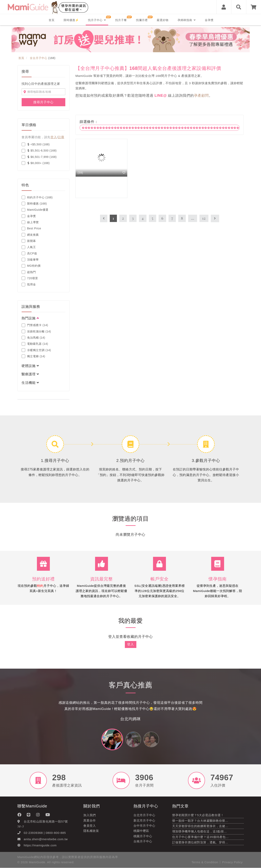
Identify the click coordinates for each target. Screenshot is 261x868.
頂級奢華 (30, 260)
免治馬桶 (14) (33, 338)
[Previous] (104, 219)
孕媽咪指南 (187, 20)
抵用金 (29, 285)
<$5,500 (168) (36, 144)
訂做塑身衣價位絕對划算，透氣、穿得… (200, 842)
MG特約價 (31, 266)
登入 (54, 137)
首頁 (52, 20)
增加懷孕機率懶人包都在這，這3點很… (200, 832)
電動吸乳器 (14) (35, 344)
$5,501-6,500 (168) (39, 151)
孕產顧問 (201, 96)
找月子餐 (121, 20)
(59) (80, 173)
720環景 (30, 278)
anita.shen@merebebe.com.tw (46, 839)
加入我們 (90, 815)
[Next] (215, 219)
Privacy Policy (232, 862)
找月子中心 (97, 20)
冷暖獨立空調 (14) (36, 350)
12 (204, 218)
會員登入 (90, 826)
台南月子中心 (143, 841)
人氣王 (29, 247)
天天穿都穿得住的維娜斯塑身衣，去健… (200, 826)
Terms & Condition (205, 862)
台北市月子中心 (144, 815)
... (193, 218)
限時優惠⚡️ (71, 20)
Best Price (31, 229)
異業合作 (90, 820)
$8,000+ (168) (36, 163)
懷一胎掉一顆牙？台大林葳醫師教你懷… (200, 821)
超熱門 (29, 272)
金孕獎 (209, 20)
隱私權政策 (91, 831)
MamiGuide (37, 862)
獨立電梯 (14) (33, 356)
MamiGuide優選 (35, 210)
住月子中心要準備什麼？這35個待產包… (201, 837)
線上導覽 (30, 222)
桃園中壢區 (141, 831)
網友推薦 (30, 235)
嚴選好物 (163, 20)
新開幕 (29, 241)
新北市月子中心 (144, 820)
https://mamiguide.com (40, 845)
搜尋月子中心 (43, 102)
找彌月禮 (142, 20)
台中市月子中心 (144, 826)
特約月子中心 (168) (37, 197)
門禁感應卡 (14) (35, 325)
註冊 (61, 137)
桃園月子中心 (143, 836)
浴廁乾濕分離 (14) (36, 331)
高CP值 (29, 253)
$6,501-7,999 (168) (39, 157)
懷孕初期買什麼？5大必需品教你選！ (198, 815)
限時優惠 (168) (34, 204)
